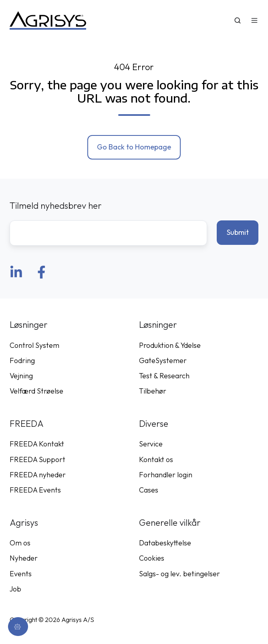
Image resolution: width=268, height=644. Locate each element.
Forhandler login (166, 475)
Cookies (152, 558)
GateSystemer (163, 360)
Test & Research (164, 376)
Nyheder (24, 558)
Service (151, 444)
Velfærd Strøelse (36, 391)
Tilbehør (153, 391)
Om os (20, 543)
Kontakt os (156, 459)
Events (21, 574)
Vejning (21, 376)
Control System (34, 345)
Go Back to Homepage (134, 147)
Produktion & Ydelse (170, 345)
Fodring (22, 360)
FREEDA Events (35, 490)
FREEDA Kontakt (37, 444)
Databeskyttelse (165, 543)
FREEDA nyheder (38, 475)
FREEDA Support (37, 459)
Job (15, 589)
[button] (238, 20)
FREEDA (27, 424)
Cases (149, 490)
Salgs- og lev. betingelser (179, 574)
